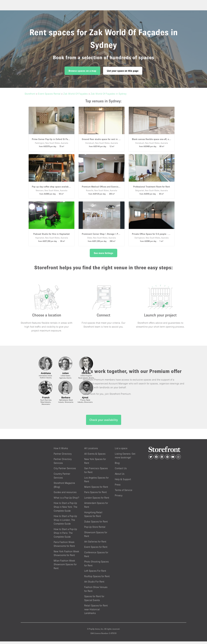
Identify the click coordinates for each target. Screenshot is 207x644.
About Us (120, 476)
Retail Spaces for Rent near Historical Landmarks (96, 612)
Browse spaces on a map (82, 71)
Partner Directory (63, 456)
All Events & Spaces (95, 456)
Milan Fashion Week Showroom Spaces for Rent (65, 567)
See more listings (103, 253)
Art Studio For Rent (94, 584)
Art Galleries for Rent (95, 544)
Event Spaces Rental (49, 94)
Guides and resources (65, 495)
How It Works (61, 451)
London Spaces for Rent (97, 500)
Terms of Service (124, 493)
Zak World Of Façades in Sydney (109, 94)
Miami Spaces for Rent (96, 489)
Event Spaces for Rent (96, 550)
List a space (121, 451)
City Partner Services (65, 471)
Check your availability (104, 423)
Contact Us (121, 471)
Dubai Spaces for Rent (96, 524)
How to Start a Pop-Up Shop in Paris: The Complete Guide (65, 536)
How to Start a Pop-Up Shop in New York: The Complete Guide (65, 510)
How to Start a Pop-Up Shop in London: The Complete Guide (65, 522)
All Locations (91, 451)
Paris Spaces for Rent (95, 495)
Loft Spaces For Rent (95, 574)
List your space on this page (123, 71)
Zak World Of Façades (76, 94)
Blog (117, 466)
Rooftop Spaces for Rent (97, 579)
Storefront (30, 94)
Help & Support (123, 482)
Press (118, 487)
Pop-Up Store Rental (95, 530)
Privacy (119, 498)
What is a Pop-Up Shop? (66, 500)
